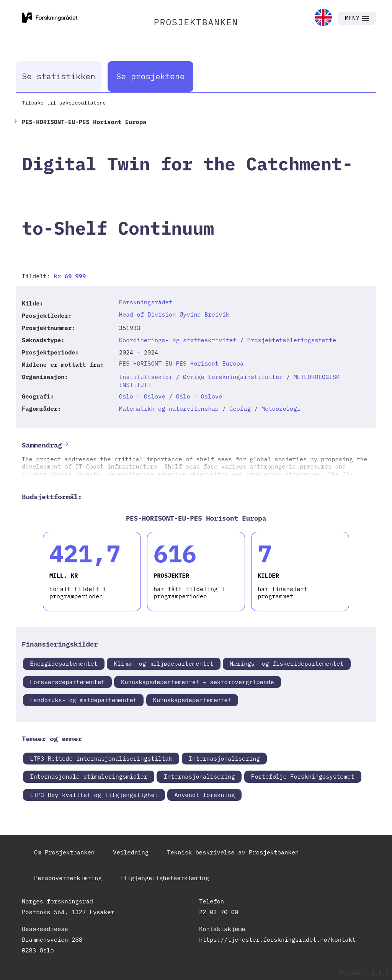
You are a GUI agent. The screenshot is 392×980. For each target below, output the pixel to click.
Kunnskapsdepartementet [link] (192, 700)
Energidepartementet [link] (64, 663)
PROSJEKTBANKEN (196, 22)
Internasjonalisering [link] (224, 758)
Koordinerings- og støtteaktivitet (178, 340)
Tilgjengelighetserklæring (165, 878)
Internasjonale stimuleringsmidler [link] (89, 776)
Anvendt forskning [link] (204, 795)
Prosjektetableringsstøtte (292, 340)
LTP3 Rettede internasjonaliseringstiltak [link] (101, 758)
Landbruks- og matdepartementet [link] (83, 700)
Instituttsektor (146, 377)
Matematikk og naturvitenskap (169, 408)
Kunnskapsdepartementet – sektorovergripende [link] (198, 682)
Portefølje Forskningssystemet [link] (303, 776)
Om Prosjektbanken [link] (64, 852)
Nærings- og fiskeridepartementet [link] (287, 663)
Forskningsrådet (146, 302)
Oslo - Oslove (142, 396)
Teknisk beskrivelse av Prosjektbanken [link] (233, 852)
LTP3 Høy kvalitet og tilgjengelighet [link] (94, 795)
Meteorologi (281, 408)
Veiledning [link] (131, 852)
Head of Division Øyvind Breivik (174, 314)
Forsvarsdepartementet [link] (67, 682)
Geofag (240, 408)
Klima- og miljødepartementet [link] (163, 663)
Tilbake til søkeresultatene (64, 103)
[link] (323, 18)
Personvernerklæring (68, 878)
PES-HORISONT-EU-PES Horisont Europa (181, 363)
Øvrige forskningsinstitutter (233, 377)
